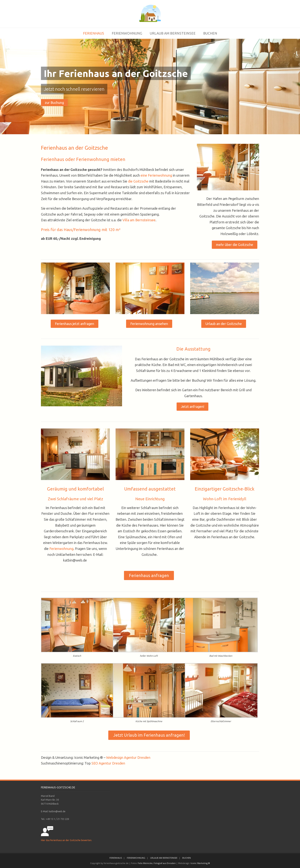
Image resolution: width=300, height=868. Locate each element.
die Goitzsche (138, 181)
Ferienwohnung (61, 549)
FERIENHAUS (94, 33)
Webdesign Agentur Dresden (128, 757)
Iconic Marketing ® (200, 863)
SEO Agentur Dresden (108, 763)
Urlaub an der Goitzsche (224, 324)
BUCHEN (210, 33)
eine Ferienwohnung (156, 175)
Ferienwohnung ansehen (149, 324)
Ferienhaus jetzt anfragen (75, 324)
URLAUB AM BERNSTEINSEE (173, 33)
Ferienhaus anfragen (149, 575)
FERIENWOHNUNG (127, 33)
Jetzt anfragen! (192, 407)
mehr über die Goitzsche (235, 245)
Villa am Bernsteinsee (139, 220)
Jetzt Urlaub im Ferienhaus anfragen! (149, 735)
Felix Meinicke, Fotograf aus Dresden (157, 863)
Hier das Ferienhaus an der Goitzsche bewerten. (66, 840)
